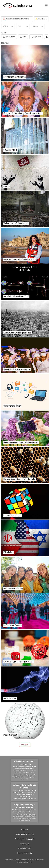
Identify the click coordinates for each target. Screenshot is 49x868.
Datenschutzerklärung (25, 834)
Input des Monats (24, 853)
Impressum (24, 844)
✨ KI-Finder (41, 19)
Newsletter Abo (25, 848)
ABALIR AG (27, 863)
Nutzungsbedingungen (24, 839)
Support (24, 830)
